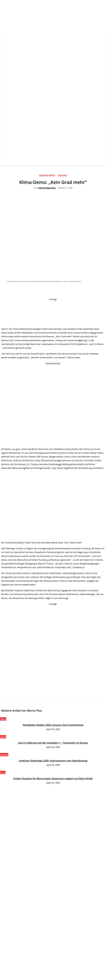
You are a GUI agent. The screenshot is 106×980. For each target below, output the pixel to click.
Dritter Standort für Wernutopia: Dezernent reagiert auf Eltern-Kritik (53, 779)
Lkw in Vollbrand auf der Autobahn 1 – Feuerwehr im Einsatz (53, 743)
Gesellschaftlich (47, 176)
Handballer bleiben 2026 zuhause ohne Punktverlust (53, 725)
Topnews (62, 176)
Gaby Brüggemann (47, 188)
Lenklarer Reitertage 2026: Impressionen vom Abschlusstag (53, 761)
